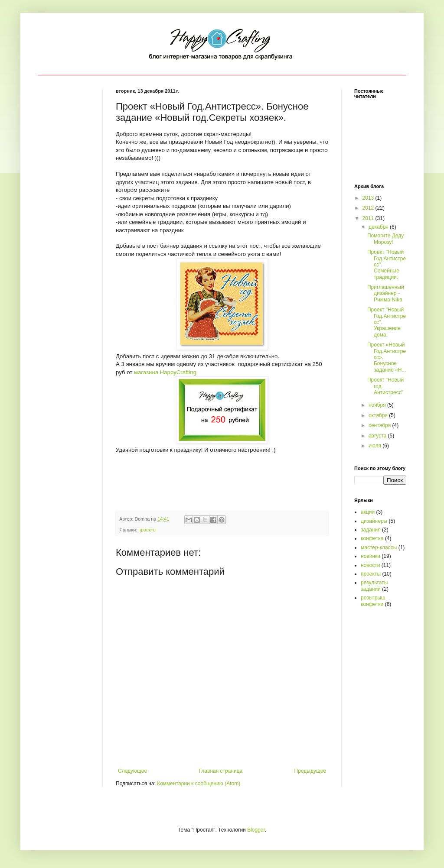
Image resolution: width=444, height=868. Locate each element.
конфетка (372, 538)
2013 (369, 198)
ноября (378, 405)
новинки (371, 556)
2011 (369, 218)
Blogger (256, 830)
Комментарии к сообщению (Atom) (199, 784)
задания (371, 530)
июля (375, 446)
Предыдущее (310, 771)
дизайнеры (374, 521)
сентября (380, 425)
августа (378, 436)
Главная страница (221, 771)
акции (368, 512)
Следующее (132, 771)
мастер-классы (379, 547)
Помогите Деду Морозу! (385, 239)
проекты (147, 530)
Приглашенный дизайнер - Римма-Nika (386, 293)
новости (370, 565)
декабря (379, 227)
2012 (369, 208)
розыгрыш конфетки (373, 601)
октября (379, 415)
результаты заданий (374, 586)
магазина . (166, 372)
